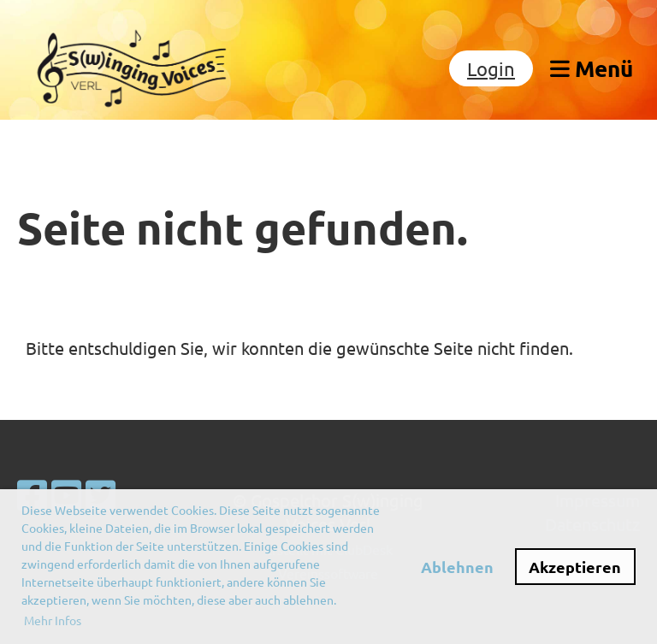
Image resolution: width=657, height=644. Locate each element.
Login (491, 68)
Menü (592, 68)
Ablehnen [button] (457, 567)
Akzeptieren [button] (575, 567)
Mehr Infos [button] (53, 620)
